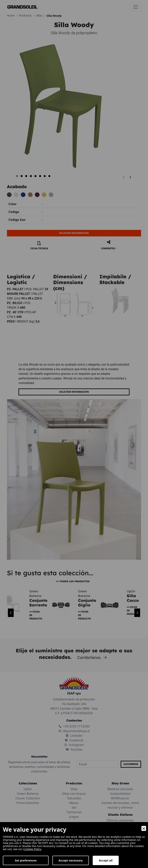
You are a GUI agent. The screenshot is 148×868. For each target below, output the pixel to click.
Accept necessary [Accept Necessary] (71, 860)
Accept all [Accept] (106, 860)
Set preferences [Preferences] (26, 860)
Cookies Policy (32, 849)
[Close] (144, 828)
